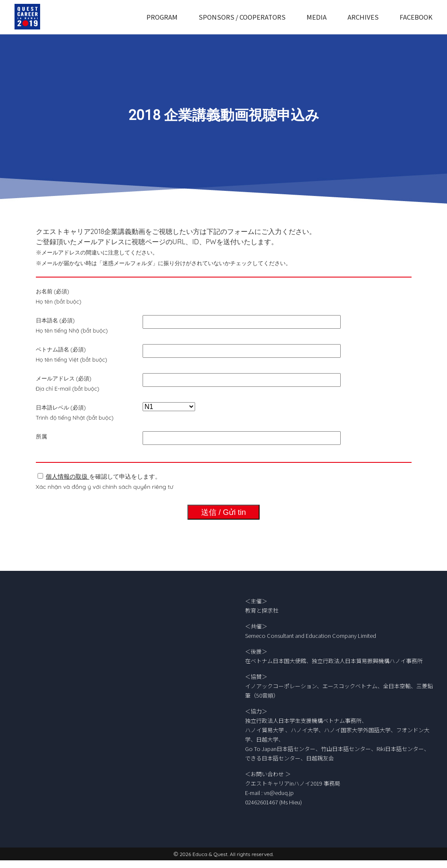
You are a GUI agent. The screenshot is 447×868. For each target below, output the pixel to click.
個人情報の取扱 (67, 476)
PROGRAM (162, 17)
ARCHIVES (363, 17)
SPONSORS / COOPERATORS (242, 17)
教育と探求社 (262, 610)
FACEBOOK (416, 17)
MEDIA (317, 17)
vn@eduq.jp (279, 793)
